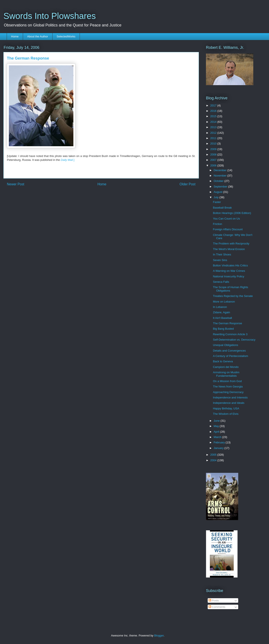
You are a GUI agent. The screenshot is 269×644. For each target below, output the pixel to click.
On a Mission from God (227, 381)
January (219, 448)
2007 (214, 160)
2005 (214, 455)
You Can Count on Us (226, 219)
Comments (217, 607)
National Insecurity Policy (228, 276)
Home (15, 36)
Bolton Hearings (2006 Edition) (232, 213)
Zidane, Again (221, 312)
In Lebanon (220, 307)
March (218, 437)
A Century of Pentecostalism (230, 356)
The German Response (227, 323)
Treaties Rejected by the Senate (233, 296)
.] (68, 160)
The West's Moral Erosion (229, 249)
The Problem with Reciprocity (231, 244)
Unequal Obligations (225, 345)
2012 (214, 133)
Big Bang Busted (223, 329)
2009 (214, 149)
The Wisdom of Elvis (226, 414)
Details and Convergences (229, 351)
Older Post (187, 184)
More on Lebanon (224, 302)
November (221, 176)
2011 (214, 138)
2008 (214, 154)
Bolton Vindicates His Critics (230, 265)
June (217, 421)
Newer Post (16, 184)
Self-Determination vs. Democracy (234, 340)
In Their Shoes (222, 254)
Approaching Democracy (228, 392)
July (217, 197)
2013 (214, 127)
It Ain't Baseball (222, 318)
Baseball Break (222, 208)
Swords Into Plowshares (50, 16)
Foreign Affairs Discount (228, 229)
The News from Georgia (228, 387)
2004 (214, 460)
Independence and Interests (230, 397)
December (221, 170)
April (217, 432)
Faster (217, 202)
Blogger (159, 636)
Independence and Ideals (229, 403)
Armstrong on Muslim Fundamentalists (226, 374)
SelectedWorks (66, 36)
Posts (214, 600)
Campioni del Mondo (226, 367)
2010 (214, 144)
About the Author (38, 36)
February (220, 442)
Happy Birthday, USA (226, 408)
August (218, 192)
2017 (214, 105)
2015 (214, 116)
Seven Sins (220, 260)
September (221, 187)
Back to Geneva (223, 361)
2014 (214, 122)
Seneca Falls (221, 282)
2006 (214, 165)
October (219, 181)
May (217, 426)
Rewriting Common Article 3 (230, 334)
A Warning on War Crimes (229, 271)
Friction (217, 224)
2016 (214, 111)
